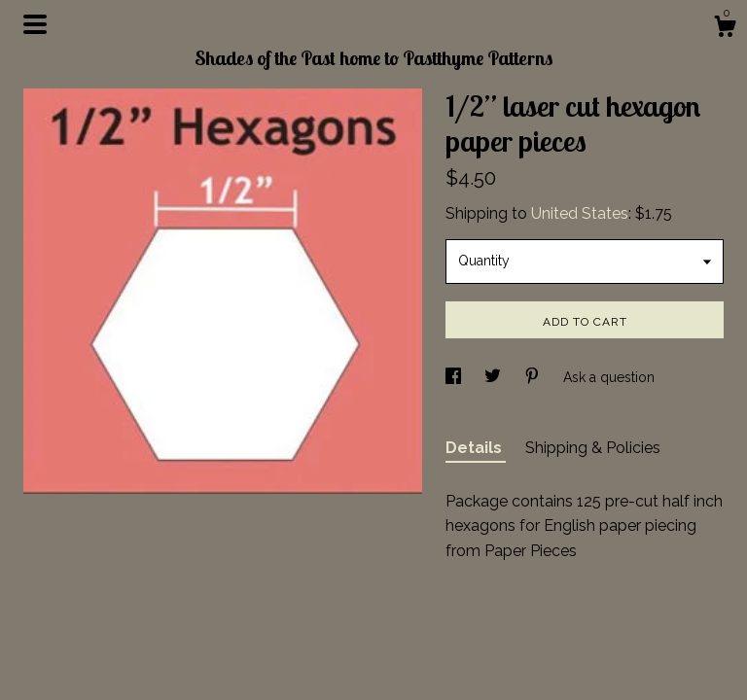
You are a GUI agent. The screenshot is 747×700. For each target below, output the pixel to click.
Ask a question (609, 377)
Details (476, 448)
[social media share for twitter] (495, 377)
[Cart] (725, 29)
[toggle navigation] (35, 24)
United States (580, 213)
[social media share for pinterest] (534, 377)
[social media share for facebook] (455, 377)
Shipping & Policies (593, 448)
